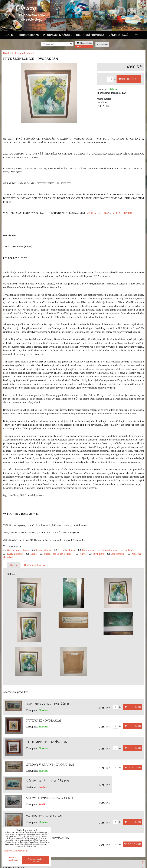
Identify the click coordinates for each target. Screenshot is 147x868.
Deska (33, 554)
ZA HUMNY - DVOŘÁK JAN (44, 816)
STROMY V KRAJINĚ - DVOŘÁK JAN (50, 765)
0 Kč (79, 47)
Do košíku (129, 79)
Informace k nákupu (58, 35)
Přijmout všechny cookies (36, 860)
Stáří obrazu (88, 550)
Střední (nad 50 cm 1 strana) (58, 554)
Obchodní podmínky (90, 35)
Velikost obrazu (110, 550)
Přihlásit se (102, 45)
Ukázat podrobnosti (12, 859)
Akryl (83, 554)
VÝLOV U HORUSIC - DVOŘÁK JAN (50, 798)
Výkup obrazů (118, 35)
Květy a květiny (15, 554)
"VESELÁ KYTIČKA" (97, 213)
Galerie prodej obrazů (22, 35)
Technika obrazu (67, 550)
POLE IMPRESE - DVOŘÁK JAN (47, 742)
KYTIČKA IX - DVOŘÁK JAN (44, 720)
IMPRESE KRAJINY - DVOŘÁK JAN (49, 704)
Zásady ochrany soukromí (16, 851)
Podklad (129, 550)
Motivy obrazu (43, 550)
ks (112, 79)
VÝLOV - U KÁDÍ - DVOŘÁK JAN (48, 781)
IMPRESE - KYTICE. (123, 213)
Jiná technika (118, 554)
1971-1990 (98, 554)
